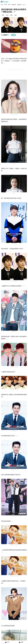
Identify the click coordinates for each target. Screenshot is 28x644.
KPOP (6, 5)
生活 (24, 5)
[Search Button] (26, 5)
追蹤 (13, 35)
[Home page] (5, 2)
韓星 (9, 5)
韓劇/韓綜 (14, 5)
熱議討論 (19, 5)
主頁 (2, 5)
